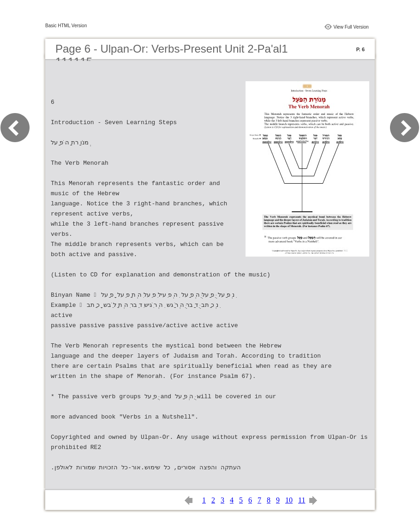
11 (302, 500)
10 (289, 500)
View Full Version (351, 27)
